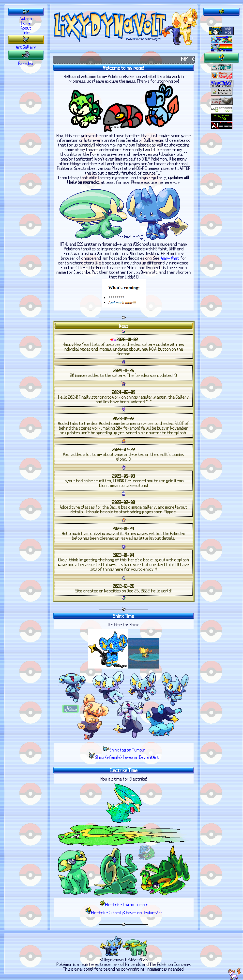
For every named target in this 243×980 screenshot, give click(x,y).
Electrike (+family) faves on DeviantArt (124, 914)
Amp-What (170, 259)
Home (26, 23)
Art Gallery (26, 47)
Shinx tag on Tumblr (124, 751)
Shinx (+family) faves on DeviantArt (124, 758)
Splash (26, 18)
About (26, 28)
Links (26, 32)
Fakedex (26, 63)
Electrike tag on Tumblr (124, 906)
